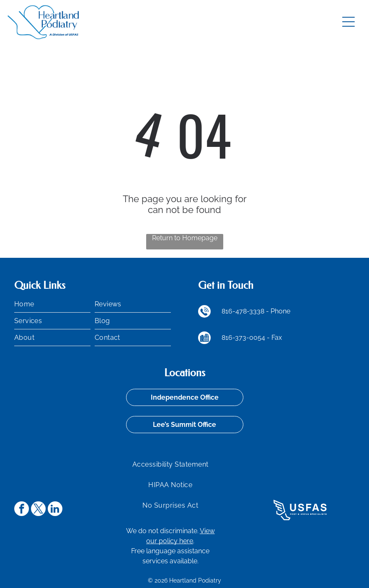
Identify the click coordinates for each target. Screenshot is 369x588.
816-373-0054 (243, 338)
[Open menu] (348, 22)
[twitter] (38, 510)
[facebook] (22, 510)
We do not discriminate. (162, 531)
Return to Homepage (185, 238)
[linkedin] (55, 510)
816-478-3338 (243, 311)
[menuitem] (52, 304)
